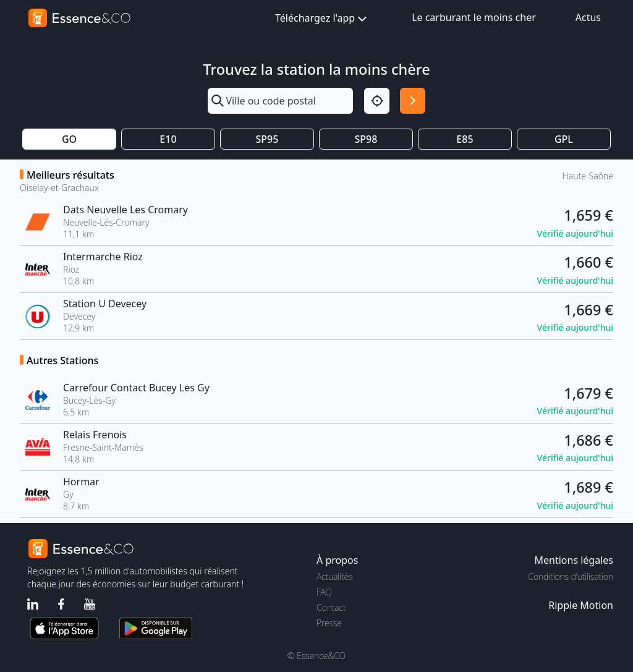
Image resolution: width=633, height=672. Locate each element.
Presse (329, 623)
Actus (588, 17)
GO (69, 139)
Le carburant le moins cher (474, 17)
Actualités (335, 576)
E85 (465, 139)
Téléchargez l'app (322, 19)
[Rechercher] (413, 100)
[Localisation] (377, 100)
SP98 (366, 139)
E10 (168, 139)
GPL (564, 139)
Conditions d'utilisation (571, 576)
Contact (331, 607)
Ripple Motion (581, 605)
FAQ (324, 592)
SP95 (267, 139)
